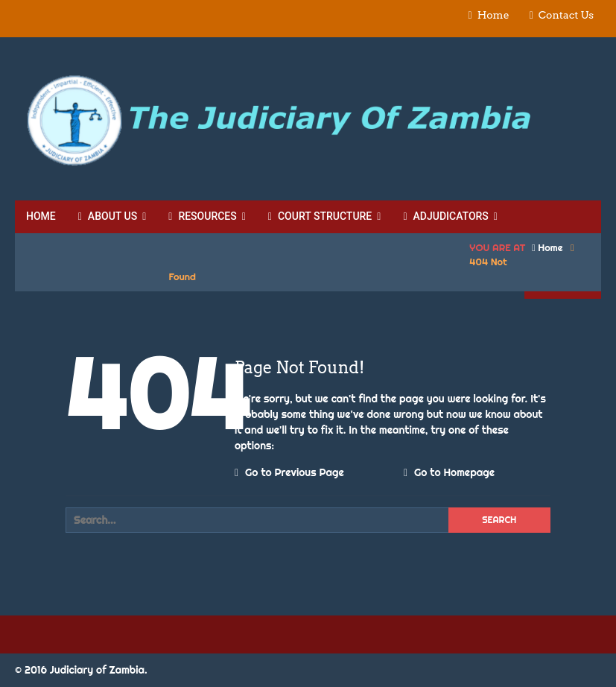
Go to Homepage (449, 472)
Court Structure (320, 216)
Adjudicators (445, 216)
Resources (202, 216)
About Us (108, 216)
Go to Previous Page (289, 472)
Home (493, 15)
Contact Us (566, 15)
